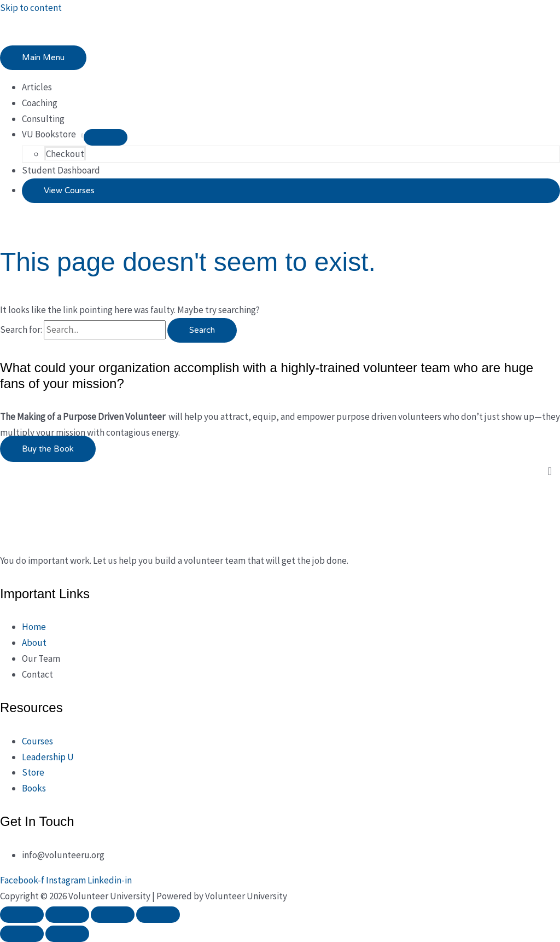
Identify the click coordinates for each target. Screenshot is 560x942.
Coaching (40, 103)
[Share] (113, 915)
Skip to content (31, 8)
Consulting (43, 119)
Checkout (65, 154)
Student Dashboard (61, 170)
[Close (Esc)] (158, 915)
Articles (37, 87)
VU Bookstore (49, 134)
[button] (291, 191)
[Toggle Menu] (106, 137)
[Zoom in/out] (22, 915)
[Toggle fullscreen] (67, 915)
